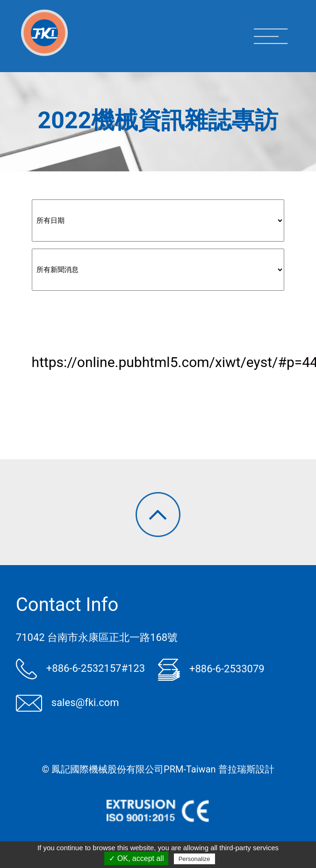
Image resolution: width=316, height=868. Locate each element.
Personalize (194, 859)
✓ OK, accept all (136, 858)
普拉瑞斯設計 (246, 769)
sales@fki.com (68, 702)
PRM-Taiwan (190, 769)
